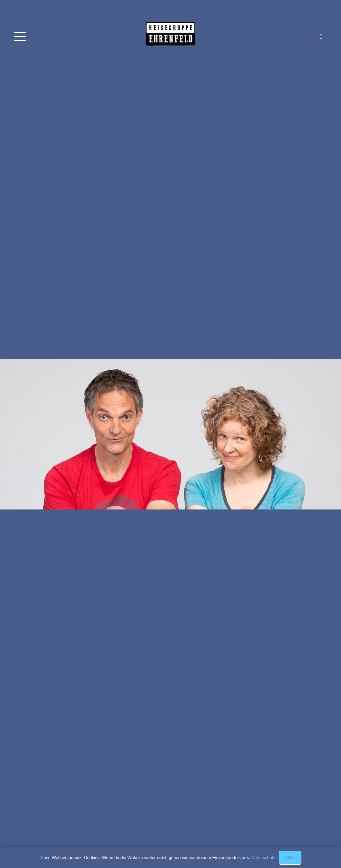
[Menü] (20, 37)
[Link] (170, 42)
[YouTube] (306, 37)
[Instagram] (321, 37)
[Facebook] (292, 37)
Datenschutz (263, 858)
